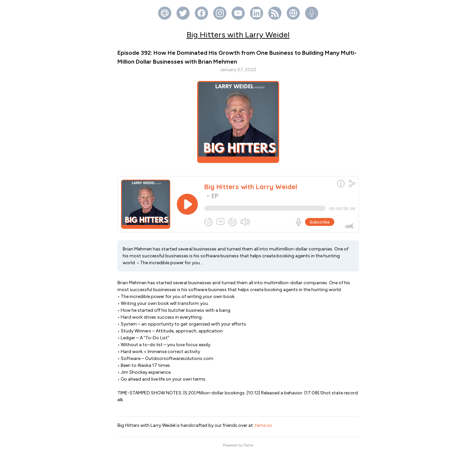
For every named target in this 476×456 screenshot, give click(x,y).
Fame (248, 448)
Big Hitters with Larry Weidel (238, 35)
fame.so (263, 428)
